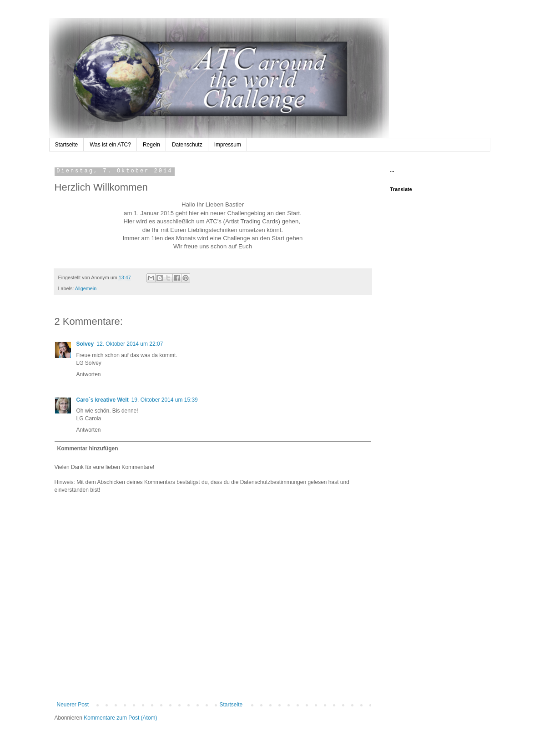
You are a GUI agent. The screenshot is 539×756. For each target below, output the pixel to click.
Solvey (85, 344)
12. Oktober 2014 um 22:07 (130, 344)
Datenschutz (187, 145)
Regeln (151, 145)
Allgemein (86, 288)
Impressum (228, 145)
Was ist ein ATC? (110, 145)
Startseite (67, 145)
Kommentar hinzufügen (88, 449)
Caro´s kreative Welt (103, 400)
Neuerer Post (73, 705)
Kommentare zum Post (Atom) (120, 718)
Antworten (89, 374)
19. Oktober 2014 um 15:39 (165, 400)
